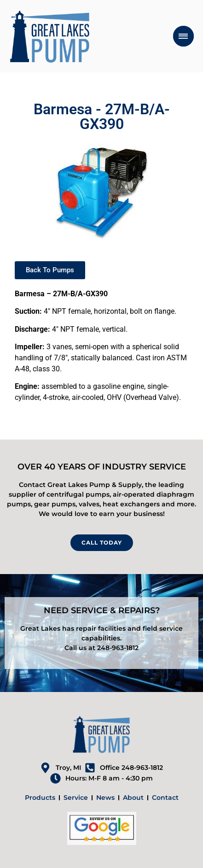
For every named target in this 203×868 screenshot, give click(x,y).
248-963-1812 (118, 648)
